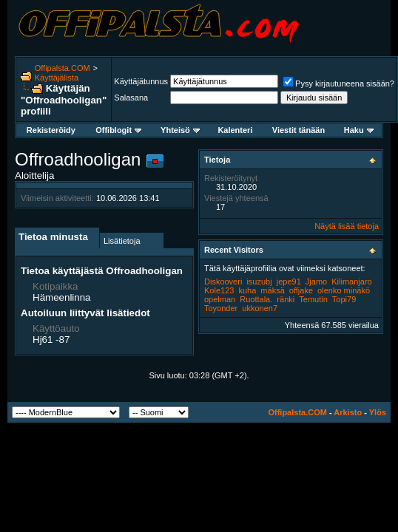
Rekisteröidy (51, 130)
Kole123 (219, 290)
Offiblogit (118, 130)
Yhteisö (180, 130)
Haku (359, 130)
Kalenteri (235, 130)
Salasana (131, 98)
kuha (247, 290)
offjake (301, 290)
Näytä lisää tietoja (347, 226)
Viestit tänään (298, 130)
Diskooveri (223, 282)
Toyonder (221, 308)
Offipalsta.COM (63, 68)
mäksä (272, 290)
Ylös (378, 412)
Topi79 (344, 299)
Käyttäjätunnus (141, 81)
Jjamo (316, 282)
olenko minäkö (344, 290)
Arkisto (348, 412)
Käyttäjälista (57, 78)
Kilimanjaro (351, 282)
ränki (286, 299)
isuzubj (259, 282)
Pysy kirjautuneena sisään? (339, 83)
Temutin (313, 299)
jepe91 (289, 282)
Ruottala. (256, 299)
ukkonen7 (260, 308)
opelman (220, 299)
